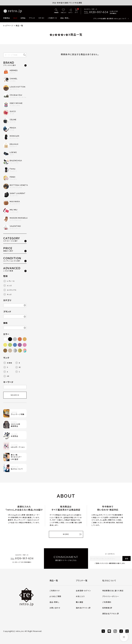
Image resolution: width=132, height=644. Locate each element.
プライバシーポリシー (111, 596)
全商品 (23, 18)
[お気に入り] (63, 11)
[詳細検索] (56, 11)
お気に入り (80, 596)
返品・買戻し (65, 18)
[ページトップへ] (124, 637)
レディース (11, 281)
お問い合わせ (55, 608)
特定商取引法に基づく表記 (113, 591)
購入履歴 (79, 602)
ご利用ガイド (53, 18)
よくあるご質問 (55, 596)
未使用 (10, 363)
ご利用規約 (107, 602)
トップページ (8, 25)
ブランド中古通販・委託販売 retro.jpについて (110, 19)
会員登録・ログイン (83, 591)
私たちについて (109, 580)
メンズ (9, 286)
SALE (15, 18)
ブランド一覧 (82, 580)
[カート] (76, 11)
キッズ (9, 294)
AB (8, 376)
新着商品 (7, 18)
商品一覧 (54, 580)
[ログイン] (70, 11)
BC (20, 367)
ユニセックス (12, 290)
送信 (127, 558)
